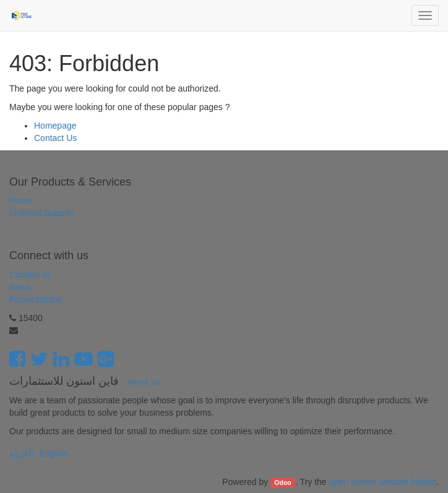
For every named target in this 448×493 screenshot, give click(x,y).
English (54, 453)
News (20, 287)
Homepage (55, 126)
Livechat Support (42, 213)
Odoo (282, 482)
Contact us (30, 275)
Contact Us (55, 138)
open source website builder (383, 482)
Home (21, 200)
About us (143, 382)
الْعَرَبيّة (21, 453)
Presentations (36, 299)
